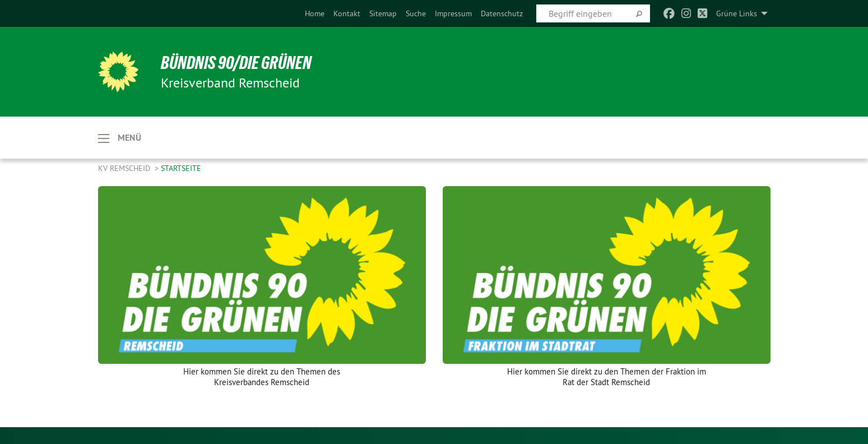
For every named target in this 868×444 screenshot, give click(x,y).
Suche (416, 13)
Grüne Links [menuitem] (737, 13)
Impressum (453, 13)
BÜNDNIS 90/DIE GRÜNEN (236, 63)
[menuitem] (315, 13)
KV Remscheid (125, 168)
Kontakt (347, 13)
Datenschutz (502, 13)
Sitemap (383, 13)
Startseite (181, 168)
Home (315, 13)
